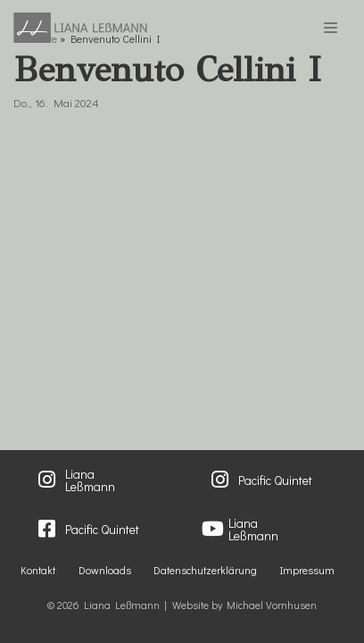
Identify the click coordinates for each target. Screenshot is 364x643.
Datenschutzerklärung (205, 570)
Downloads (105, 570)
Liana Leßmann (90, 480)
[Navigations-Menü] (331, 28)
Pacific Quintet (275, 480)
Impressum (307, 570)
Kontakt (38, 570)
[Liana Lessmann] (80, 28)
